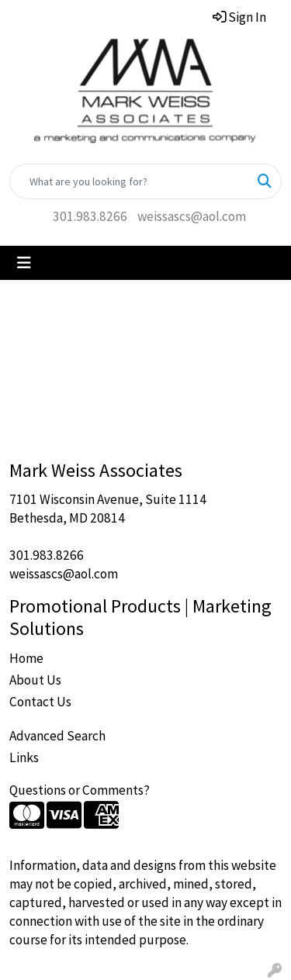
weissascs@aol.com (192, 216)
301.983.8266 (90, 216)
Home (26, 658)
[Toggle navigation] (24, 263)
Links (24, 757)
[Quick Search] (129, 181)
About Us (35, 680)
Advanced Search (57, 736)
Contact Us (40, 702)
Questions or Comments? (80, 790)
